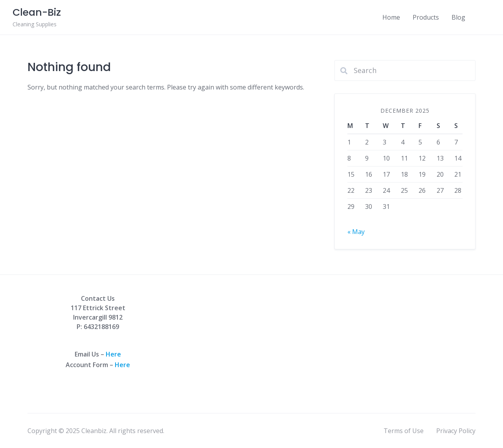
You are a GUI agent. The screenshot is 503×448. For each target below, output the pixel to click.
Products (426, 17)
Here (113, 354)
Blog (458, 17)
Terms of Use (404, 431)
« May (356, 232)
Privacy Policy (456, 431)
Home (391, 17)
